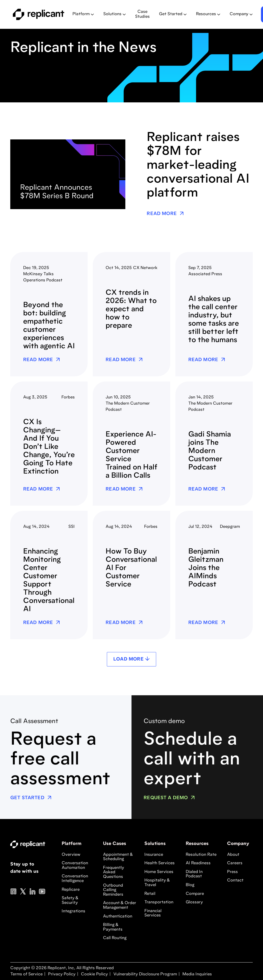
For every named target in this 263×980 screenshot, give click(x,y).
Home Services (159, 872)
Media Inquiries (197, 974)
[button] (83, 14)
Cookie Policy (94, 974)
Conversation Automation (75, 866)
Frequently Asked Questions (114, 872)
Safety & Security (70, 901)
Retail (150, 894)
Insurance (154, 855)
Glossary (194, 902)
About (233, 855)
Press (232, 872)
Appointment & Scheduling (118, 857)
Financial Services (153, 913)
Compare (195, 894)
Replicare (71, 890)
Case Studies (142, 14)
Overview (71, 855)
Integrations (73, 911)
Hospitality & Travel (157, 883)
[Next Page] (131, 659)
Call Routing (115, 938)
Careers (235, 863)
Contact (235, 880)
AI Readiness (198, 863)
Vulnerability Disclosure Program (145, 974)
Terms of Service (26, 974)
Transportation (159, 902)
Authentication (118, 916)
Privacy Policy (61, 974)
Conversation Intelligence (75, 879)
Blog (190, 885)
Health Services (159, 863)
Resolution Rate (201, 855)
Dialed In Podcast (194, 874)
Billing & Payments (113, 927)
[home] (39, 14)
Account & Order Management (120, 905)
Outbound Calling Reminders (113, 890)
